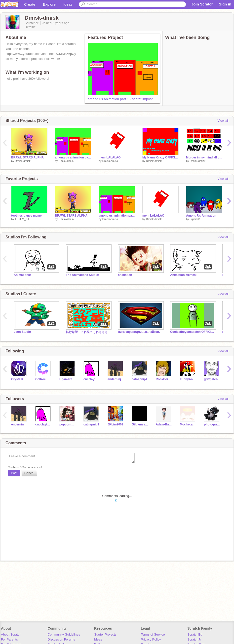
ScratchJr (194, 639)
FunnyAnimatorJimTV (188, 379)
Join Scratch (202, 4)
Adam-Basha (164, 424)
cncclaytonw (92, 379)
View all (223, 121)
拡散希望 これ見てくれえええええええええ (88, 332)
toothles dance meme (26, 216)
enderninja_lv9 (116, 379)
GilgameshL (140, 424)
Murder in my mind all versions (204, 157)
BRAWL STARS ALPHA (27, 157)
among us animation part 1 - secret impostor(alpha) (127, 99)
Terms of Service (153, 634)
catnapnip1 (139, 379)
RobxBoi (162, 379)
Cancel (29, 473)
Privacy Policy (151, 639)
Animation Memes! (183, 275)
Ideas (68, 4)
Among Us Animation (201, 216)
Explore (49, 4)
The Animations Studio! (82, 275)
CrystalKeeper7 (19, 379)
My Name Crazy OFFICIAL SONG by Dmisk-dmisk (160, 157)
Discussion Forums (61, 639)
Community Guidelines (64, 634)
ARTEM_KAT (23, 219)
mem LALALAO (110, 157)
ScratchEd (195, 634)
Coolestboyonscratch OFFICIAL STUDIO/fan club (193, 332)
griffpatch (211, 379)
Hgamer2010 (68, 379)
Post (14, 473)
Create (30, 4)
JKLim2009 (115, 424)
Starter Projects (105, 634)
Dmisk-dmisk (23, 161)
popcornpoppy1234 (68, 424)
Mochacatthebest (188, 424)
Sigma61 (195, 219)
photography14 (212, 424)
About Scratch (11, 634)
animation (125, 275)
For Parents (9, 639)
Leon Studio (22, 332)
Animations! (22, 275)
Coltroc (40, 379)
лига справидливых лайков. (139, 332)
